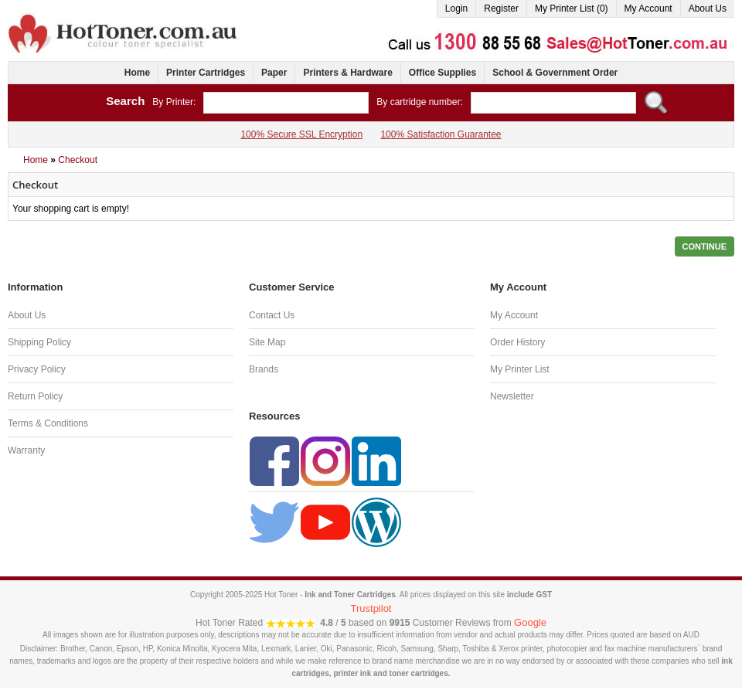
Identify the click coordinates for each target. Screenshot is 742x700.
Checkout (78, 160)
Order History (517, 342)
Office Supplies (442, 73)
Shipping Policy (39, 342)
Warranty (26, 450)
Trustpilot (371, 608)
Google (530, 622)
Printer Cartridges (206, 73)
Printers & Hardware (347, 73)
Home (137, 73)
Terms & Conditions (48, 423)
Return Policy (35, 396)
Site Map (267, 342)
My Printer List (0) (572, 8)
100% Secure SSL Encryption (301, 134)
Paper (274, 73)
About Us (708, 8)
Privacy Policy (37, 369)
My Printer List (520, 369)
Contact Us (272, 315)
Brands (264, 369)
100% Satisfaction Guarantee (441, 134)
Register (501, 8)
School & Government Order (555, 73)
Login (456, 8)
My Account (648, 8)
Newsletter (512, 396)
